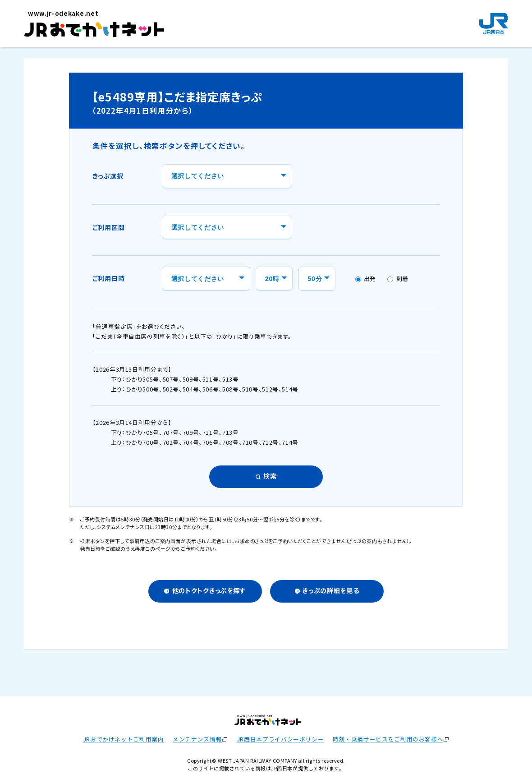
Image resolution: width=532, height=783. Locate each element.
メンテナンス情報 (197, 739)
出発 (366, 279)
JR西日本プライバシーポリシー (280, 739)
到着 (398, 279)
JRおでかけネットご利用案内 (124, 739)
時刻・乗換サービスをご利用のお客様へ (388, 739)
